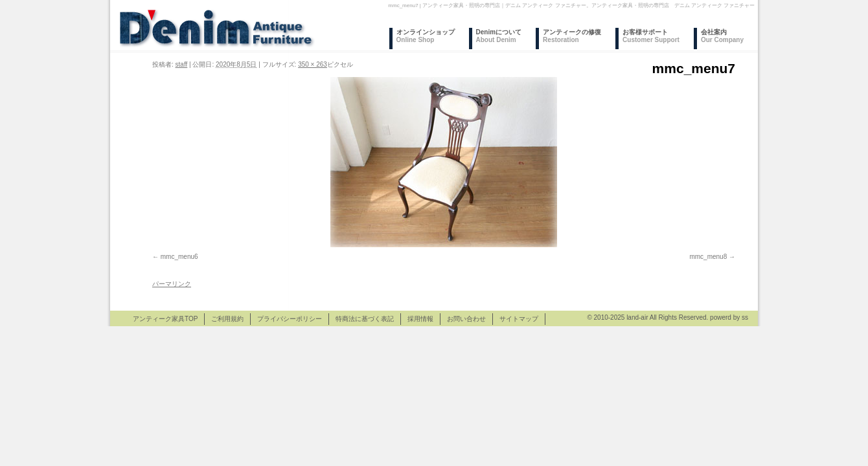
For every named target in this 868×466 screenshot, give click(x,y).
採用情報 (420, 319)
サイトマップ (519, 319)
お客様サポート (651, 36)
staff (182, 64)
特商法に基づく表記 (365, 319)
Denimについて (499, 36)
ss (745, 317)
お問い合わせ (466, 319)
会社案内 (722, 36)
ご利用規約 (227, 319)
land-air (637, 317)
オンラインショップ (426, 36)
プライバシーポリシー (290, 319)
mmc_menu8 (708, 257)
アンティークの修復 (572, 36)
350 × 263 (313, 64)
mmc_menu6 (179, 257)
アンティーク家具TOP (165, 319)
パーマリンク (172, 284)
